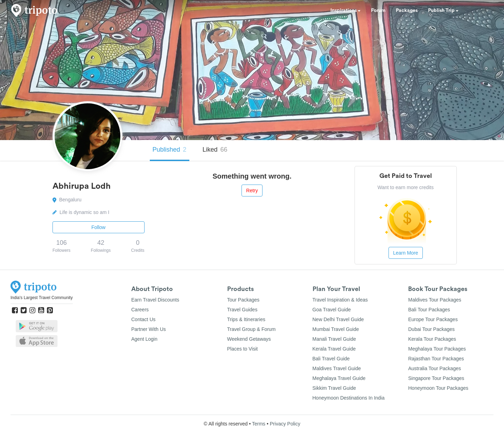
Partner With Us (149, 329)
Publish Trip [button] (443, 11)
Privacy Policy (285, 424)
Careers (140, 310)
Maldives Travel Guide (337, 368)
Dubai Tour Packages (431, 329)
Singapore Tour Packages (436, 378)
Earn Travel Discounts (155, 300)
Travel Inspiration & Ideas (340, 300)
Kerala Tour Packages (432, 339)
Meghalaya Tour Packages (437, 349)
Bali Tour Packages (429, 310)
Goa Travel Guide (332, 310)
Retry (252, 191)
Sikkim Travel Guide (334, 388)
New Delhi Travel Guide (338, 319)
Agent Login (144, 339)
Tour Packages (243, 300)
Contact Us (143, 319)
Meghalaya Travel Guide (339, 378)
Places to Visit (243, 349)
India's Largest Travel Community (42, 298)
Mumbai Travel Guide (336, 329)
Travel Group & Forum (251, 329)
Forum (378, 11)
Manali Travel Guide (334, 339)
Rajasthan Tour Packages (436, 359)
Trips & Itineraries (246, 319)
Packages (407, 11)
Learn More (406, 253)
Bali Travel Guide (331, 359)
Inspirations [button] (345, 11)
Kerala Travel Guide (334, 349)
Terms (259, 424)
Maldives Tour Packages (435, 300)
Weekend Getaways (249, 339)
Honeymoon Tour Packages (438, 388)
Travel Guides (242, 310)
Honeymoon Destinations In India (349, 398)
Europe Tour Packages (433, 319)
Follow (98, 227)
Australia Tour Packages (435, 368)
